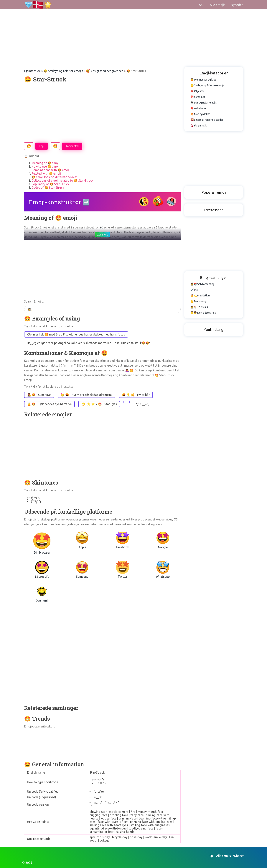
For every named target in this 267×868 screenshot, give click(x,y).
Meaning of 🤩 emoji (45, 163)
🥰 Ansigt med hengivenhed (105, 71)
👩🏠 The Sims (199, 307)
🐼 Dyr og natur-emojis (204, 103)
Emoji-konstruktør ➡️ (59, 202)
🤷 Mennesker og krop (203, 80)
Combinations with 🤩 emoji (51, 170)
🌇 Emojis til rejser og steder (207, 120)
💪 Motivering (198, 301)
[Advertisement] (111, 26)
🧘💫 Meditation (200, 296)
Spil (202, 5)
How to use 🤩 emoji (45, 166)
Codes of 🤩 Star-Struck (48, 188)
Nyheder (237, 5)
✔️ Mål (194, 290)
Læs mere (102, 235)
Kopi (42, 146)
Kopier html (72, 146)
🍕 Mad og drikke (200, 114)
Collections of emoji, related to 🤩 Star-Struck (62, 181)
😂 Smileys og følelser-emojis (63, 71)
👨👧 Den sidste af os (203, 313)
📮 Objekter (197, 91)
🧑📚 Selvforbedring (202, 284)
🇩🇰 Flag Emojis (199, 126)
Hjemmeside (32, 71)
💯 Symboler (198, 97)
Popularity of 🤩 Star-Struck (50, 184)
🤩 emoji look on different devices (55, 177)
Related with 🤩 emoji (46, 173)
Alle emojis (217, 5)
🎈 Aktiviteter (198, 108)
